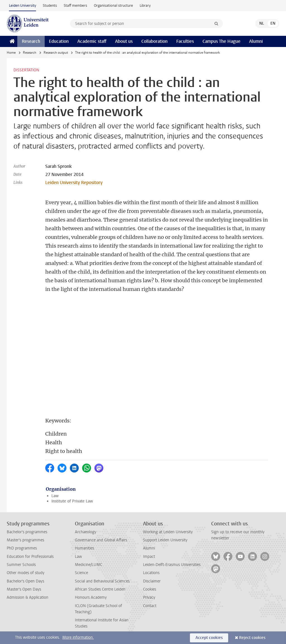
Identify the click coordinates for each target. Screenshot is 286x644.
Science (81, 573)
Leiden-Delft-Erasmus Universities (172, 565)
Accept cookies (209, 638)
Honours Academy (91, 597)
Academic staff (92, 41)
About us (124, 41)
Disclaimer (152, 581)
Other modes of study (26, 573)
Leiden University (22, 5)
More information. (78, 637)
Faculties (185, 41)
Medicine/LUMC (89, 565)
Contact (150, 606)
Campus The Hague (221, 41)
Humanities (84, 548)
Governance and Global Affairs (101, 540)
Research (31, 41)
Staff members (75, 5)
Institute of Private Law (72, 501)
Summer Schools (21, 565)
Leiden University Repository (74, 183)
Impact (149, 557)
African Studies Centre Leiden (100, 589)
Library (145, 5)
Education (59, 41)
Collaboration (154, 41)
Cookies (150, 589)
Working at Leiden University (168, 532)
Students (50, 5)
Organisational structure (113, 5)
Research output (56, 53)
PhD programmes (22, 548)
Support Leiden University (165, 540)
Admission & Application (28, 597)
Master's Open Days (24, 589)
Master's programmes (25, 540)
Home (11, 53)
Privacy (149, 597)
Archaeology (86, 532)
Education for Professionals (30, 557)
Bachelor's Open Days (25, 581)
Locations (151, 573)
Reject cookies (252, 638)
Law (55, 496)
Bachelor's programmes (27, 532)
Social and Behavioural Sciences (102, 581)
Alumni (256, 41)
